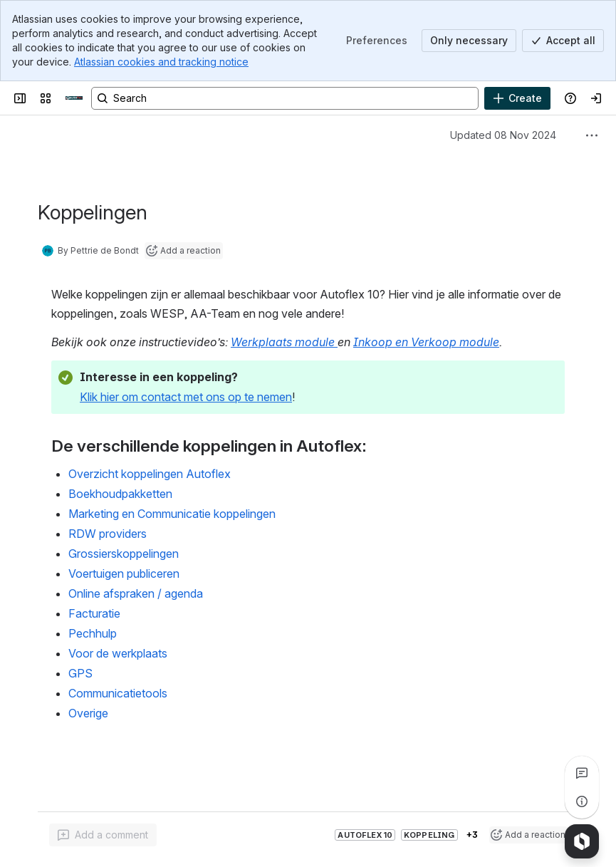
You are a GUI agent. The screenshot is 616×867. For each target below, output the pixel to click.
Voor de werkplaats (118, 653)
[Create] (517, 98)
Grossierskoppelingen (124, 554)
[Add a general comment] (103, 835)
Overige (88, 713)
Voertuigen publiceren (124, 573)
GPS (80, 673)
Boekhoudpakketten (120, 494)
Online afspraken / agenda (136, 593)
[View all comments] (582, 773)
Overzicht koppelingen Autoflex (150, 474)
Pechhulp (93, 633)
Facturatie (94, 613)
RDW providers (108, 534)
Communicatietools (118, 693)
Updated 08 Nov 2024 (503, 135)
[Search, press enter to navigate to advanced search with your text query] (285, 98)
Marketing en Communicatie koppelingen (172, 514)
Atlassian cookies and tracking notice (161, 62)
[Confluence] (74, 98)
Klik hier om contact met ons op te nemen (186, 397)
